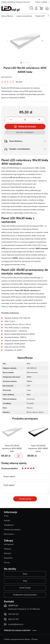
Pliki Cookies (9, 534)
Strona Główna (7, 16)
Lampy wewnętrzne (24, 16)
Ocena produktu (9, 468)
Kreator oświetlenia (8, 2)
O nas (6, 516)
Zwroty (7, 563)
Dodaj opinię (25, 499)
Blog (25, 581)
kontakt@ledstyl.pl (16, 624)
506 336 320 (13, 614)
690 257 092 (13, 619)
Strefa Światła (25, 588)
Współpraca (9, 525)
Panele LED (40, 16)
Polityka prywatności (12, 530)
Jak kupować (9, 544)
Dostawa (8, 549)
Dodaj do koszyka (27, 127)
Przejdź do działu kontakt (17, 630)
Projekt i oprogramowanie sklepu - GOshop (21, 639)
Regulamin (8, 558)
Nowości (27, 2)
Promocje (19, 2)
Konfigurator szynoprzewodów (25, 595)
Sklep (25, 574)
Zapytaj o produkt (25, 132)
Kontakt (7, 520)
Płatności (8, 553)
